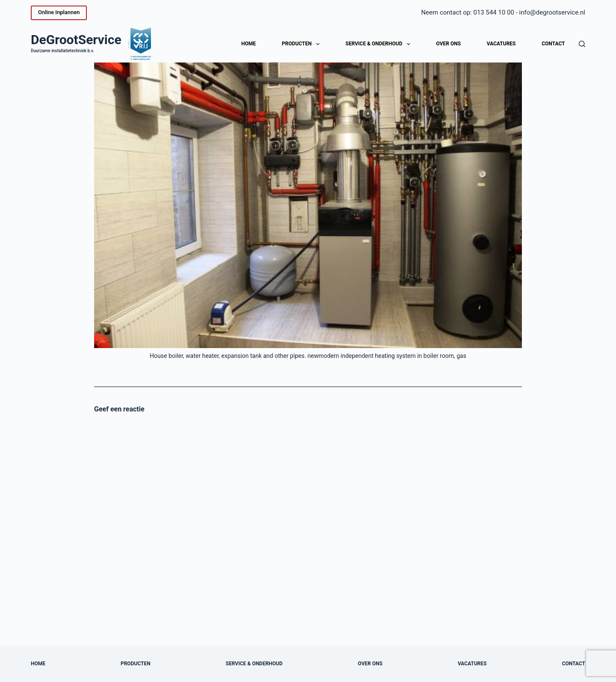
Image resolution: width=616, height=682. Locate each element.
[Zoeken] (582, 44)
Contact (553, 44)
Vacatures (501, 44)
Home (249, 44)
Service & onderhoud (380, 44)
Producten (302, 44)
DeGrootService (76, 40)
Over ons (449, 44)
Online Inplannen (59, 12)
